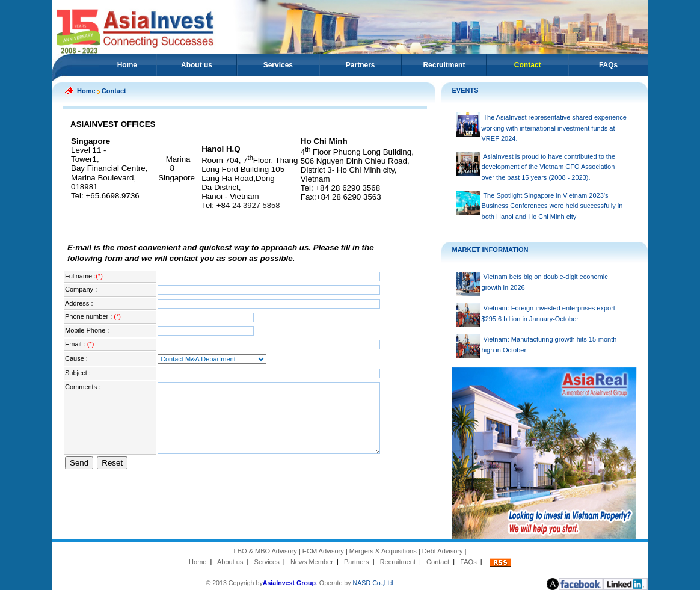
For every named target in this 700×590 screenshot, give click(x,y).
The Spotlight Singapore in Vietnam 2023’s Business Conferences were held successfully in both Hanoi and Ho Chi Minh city (552, 206)
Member (321, 562)
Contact (438, 562)
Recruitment (444, 65)
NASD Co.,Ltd (373, 583)
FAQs (608, 65)
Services (278, 65)
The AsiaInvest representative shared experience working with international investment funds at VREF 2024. (554, 128)
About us (197, 65)
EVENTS (465, 90)
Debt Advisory (443, 551)
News (299, 562)
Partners (361, 65)
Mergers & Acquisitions (383, 551)
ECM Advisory (323, 551)
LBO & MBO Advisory (266, 551)
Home (127, 65)
